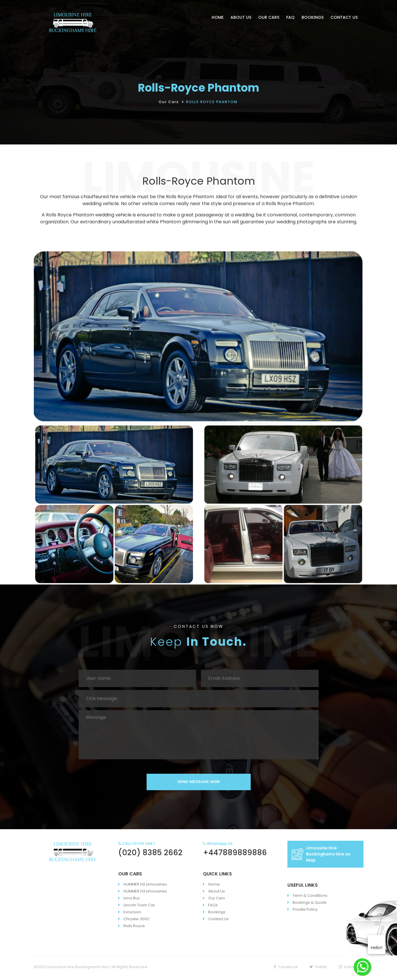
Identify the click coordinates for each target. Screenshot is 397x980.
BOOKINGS (313, 17)
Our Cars (169, 102)
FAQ (290, 17)
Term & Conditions (310, 897)
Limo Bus (132, 900)
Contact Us (218, 921)
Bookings (217, 914)
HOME (218, 17)
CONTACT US (344, 17)
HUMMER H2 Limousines (145, 886)
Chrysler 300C (137, 921)
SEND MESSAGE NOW (198, 783)
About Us (217, 893)
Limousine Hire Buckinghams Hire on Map (321, 855)
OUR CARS (269, 17)
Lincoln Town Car (139, 907)
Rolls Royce (134, 928)
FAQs (213, 907)
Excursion (132, 914)
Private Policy (305, 911)
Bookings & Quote (310, 904)
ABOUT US (241, 17)
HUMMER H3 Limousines (145, 893)
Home (214, 886)
